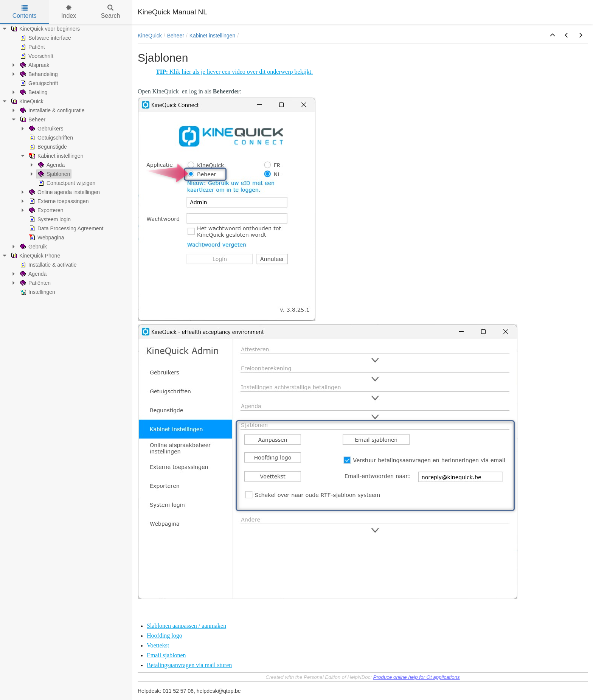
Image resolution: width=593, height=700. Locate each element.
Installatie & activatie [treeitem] (48, 265)
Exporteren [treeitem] (45, 210)
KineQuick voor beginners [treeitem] (45, 29)
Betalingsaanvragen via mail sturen (189, 665)
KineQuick (150, 36)
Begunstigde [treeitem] (47, 147)
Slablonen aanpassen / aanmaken (186, 626)
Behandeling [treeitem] (38, 74)
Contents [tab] (25, 12)
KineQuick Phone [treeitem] (35, 256)
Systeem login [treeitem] (49, 219)
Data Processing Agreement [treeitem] (65, 228)
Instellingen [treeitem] (37, 292)
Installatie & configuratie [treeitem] (52, 110)
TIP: (163, 72)
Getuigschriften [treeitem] (50, 138)
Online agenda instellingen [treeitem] (64, 192)
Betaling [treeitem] (33, 92)
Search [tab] (111, 12)
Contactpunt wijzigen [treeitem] (66, 183)
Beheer (176, 36)
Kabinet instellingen (212, 36)
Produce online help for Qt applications (417, 677)
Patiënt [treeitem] (32, 47)
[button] (553, 36)
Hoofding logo (165, 636)
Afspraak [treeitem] (34, 65)
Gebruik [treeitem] (33, 247)
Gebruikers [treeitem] (45, 129)
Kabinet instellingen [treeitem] (55, 156)
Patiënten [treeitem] (35, 283)
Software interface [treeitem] (45, 38)
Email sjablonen (166, 655)
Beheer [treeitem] (32, 120)
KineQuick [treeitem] (26, 101)
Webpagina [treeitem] (46, 237)
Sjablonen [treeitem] (53, 174)
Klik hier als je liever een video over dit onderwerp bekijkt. (241, 72)
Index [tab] (69, 12)
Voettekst (158, 645)
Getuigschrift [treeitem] (38, 83)
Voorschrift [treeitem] (36, 56)
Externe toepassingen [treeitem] (58, 201)
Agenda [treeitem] (51, 165)
